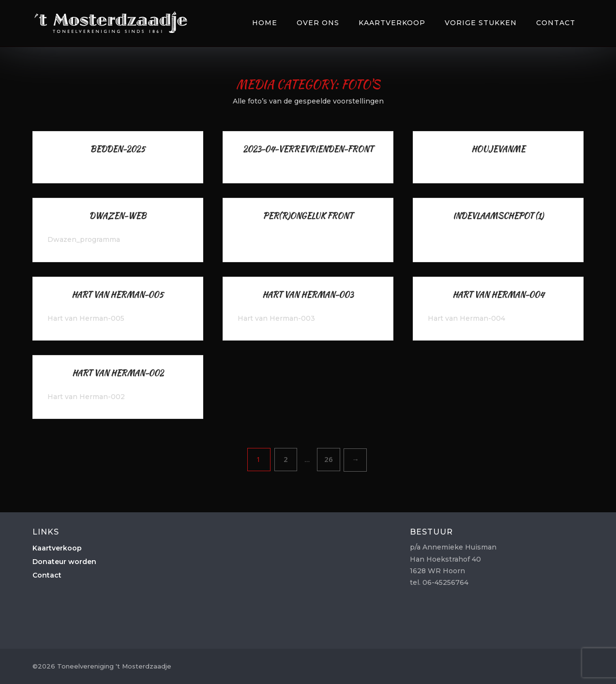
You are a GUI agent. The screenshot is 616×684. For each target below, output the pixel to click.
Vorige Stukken (481, 23)
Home (265, 23)
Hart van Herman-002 (118, 373)
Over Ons (318, 23)
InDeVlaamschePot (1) (498, 216)
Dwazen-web (118, 216)
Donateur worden (64, 562)
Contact (556, 23)
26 (329, 459)
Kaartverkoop (392, 23)
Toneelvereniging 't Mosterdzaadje (111, 22)
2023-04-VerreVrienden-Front (308, 149)
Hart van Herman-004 (498, 295)
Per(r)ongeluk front (308, 216)
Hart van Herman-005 (118, 295)
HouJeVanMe (498, 149)
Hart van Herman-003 (308, 295)
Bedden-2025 (118, 149)
